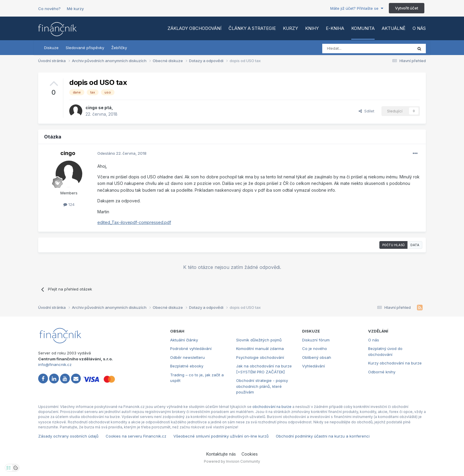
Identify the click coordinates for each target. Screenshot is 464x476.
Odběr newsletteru (187, 357)
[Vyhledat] (351, 49)
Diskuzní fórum (316, 340)
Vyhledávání (314, 366)
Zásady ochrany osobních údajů (68, 436)
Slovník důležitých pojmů (259, 340)
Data (415, 245)
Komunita (363, 28)
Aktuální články (184, 340)
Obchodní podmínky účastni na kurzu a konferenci (323, 436)
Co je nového (315, 348)
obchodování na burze (272, 407)
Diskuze (51, 48)
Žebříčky (119, 48)
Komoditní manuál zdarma (260, 348)
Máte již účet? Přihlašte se (357, 8)
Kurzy (290, 28)
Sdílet (366, 111)
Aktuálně (394, 28)
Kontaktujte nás (221, 454)
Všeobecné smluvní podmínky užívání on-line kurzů (221, 436)
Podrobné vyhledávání (191, 348)
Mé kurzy (75, 9)
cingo (91, 108)
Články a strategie (252, 28)
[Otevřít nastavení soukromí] (9, 468)
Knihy (312, 28)
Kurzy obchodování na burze (395, 363)
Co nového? (49, 9)
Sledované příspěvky (85, 48)
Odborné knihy (382, 372)
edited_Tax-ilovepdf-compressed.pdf (134, 222)
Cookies (250, 454)
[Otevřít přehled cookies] (16, 468)
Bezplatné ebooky (187, 366)
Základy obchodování (194, 28)
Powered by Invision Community (232, 461)
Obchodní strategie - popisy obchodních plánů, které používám (262, 386)
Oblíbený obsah (317, 357)
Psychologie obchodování (260, 357)
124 (69, 204)
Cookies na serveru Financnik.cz (136, 436)
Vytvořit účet (407, 8)
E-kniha (335, 28)
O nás (419, 28)
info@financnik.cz (55, 364)
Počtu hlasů (393, 245)
